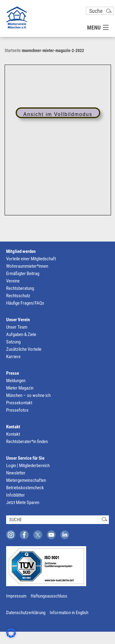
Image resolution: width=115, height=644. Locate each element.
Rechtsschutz (18, 296)
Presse (13, 373)
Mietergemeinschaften (26, 480)
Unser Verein (18, 320)
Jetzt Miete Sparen (23, 502)
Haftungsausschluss (49, 596)
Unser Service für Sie (25, 458)
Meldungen (16, 381)
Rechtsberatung (20, 288)
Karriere (13, 357)
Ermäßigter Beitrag (23, 274)
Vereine (13, 281)
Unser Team (17, 327)
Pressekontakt (19, 403)
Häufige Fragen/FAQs (25, 303)
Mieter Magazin (20, 388)
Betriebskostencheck (25, 488)
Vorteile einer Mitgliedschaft (31, 259)
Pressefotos (17, 410)
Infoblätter (15, 495)
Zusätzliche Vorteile (24, 349)
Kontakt (13, 427)
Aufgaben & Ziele (21, 334)
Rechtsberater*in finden (27, 442)
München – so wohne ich (28, 395)
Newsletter (16, 473)
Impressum (16, 596)
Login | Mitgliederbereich (28, 466)
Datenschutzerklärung (26, 613)
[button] (11, 633)
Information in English (69, 613)
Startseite (13, 50)
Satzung (13, 342)
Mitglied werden (21, 251)
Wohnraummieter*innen (27, 266)
